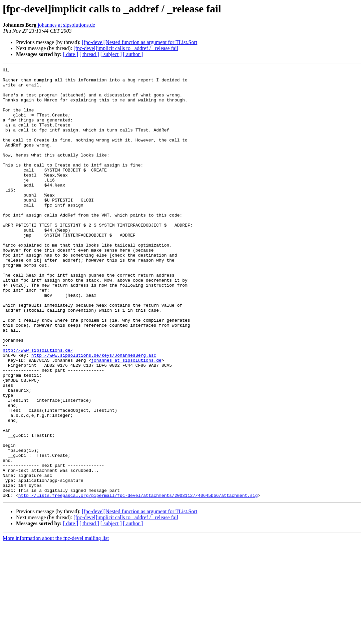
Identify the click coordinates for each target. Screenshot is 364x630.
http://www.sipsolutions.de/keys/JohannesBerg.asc (94, 413)
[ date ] (71, 54)
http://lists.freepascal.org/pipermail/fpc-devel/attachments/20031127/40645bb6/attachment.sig (138, 581)
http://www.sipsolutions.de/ (38, 407)
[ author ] (133, 54)
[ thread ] (89, 54)
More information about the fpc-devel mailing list (56, 624)
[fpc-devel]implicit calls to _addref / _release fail (126, 48)
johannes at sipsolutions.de (66, 25)
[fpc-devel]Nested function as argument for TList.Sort (139, 42)
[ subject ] (111, 54)
